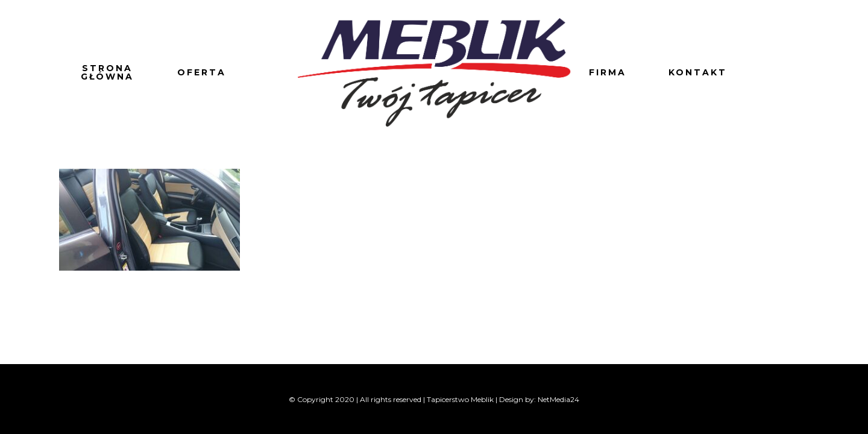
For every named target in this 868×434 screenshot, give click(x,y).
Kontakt (698, 72)
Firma (608, 72)
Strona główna (107, 72)
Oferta (202, 72)
